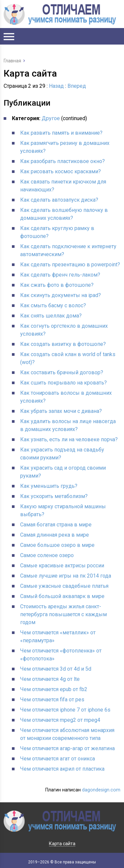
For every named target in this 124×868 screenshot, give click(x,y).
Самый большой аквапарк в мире (62, 596)
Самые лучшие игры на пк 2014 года (66, 576)
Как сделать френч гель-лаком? (60, 275)
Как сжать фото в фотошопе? (57, 285)
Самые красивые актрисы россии (62, 566)
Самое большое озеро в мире (57, 545)
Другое (51, 118)
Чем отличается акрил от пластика (62, 769)
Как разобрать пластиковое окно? (62, 161)
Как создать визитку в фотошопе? (63, 344)
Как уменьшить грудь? (49, 486)
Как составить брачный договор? (62, 372)
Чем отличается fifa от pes (52, 700)
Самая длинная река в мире (55, 535)
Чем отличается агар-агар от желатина (67, 748)
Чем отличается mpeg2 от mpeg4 (60, 720)
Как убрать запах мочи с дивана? (61, 411)
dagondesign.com (101, 790)
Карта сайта (62, 844)
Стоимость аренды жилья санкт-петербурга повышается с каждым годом (63, 614)
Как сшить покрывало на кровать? (63, 383)
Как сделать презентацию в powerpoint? (70, 265)
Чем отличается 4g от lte (50, 679)
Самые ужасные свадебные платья (64, 586)
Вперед (77, 86)
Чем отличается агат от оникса (58, 759)
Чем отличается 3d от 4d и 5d (56, 669)
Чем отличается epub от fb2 (54, 689)
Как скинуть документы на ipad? (61, 295)
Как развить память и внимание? (61, 133)
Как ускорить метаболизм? (54, 496)
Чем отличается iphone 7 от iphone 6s (65, 710)
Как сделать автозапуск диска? (59, 200)
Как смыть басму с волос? (53, 305)
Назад (56, 86)
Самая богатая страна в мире (56, 525)
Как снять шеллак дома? (51, 316)
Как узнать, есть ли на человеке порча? (69, 439)
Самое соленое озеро (47, 555)
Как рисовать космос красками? (61, 171)
